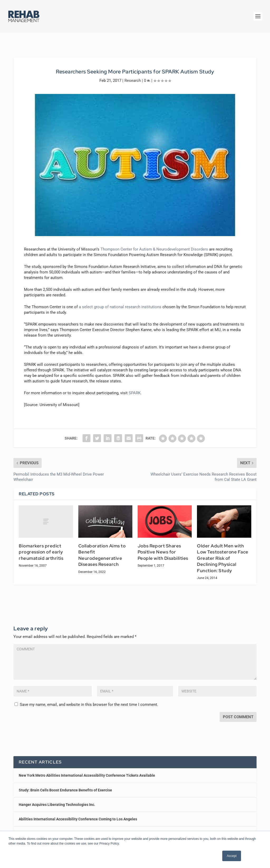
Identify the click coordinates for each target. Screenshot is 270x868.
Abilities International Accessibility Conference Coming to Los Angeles (78, 815)
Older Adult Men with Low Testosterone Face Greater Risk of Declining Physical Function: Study (223, 555)
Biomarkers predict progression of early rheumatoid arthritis (41, 548)
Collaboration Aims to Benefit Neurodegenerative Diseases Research (102, 552)
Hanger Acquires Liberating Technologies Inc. (57, 801)
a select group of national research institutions (120, 303)
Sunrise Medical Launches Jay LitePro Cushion (58, 830)
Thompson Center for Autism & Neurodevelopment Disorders (154, 246)
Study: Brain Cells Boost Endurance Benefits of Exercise (65, 786)
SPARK (135, 389)
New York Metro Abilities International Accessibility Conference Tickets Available (87, 772)
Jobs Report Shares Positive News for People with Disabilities (163, 548)
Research (133, 77)
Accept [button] (232, 856)
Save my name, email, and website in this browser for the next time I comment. (89, 701)
